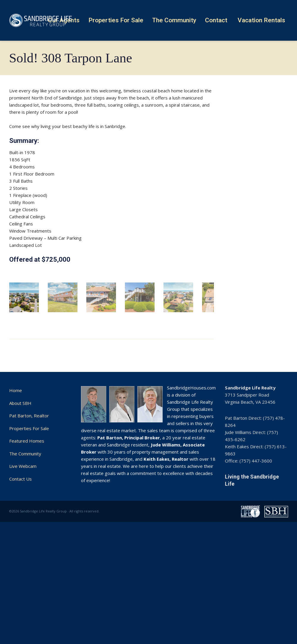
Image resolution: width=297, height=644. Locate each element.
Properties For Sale (29, 532)
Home (16, 494)
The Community (25, 558)
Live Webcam (23, 570)
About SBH (20, 507)
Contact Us (20, 583)
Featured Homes (27, 545)
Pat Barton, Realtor (29, 520)
